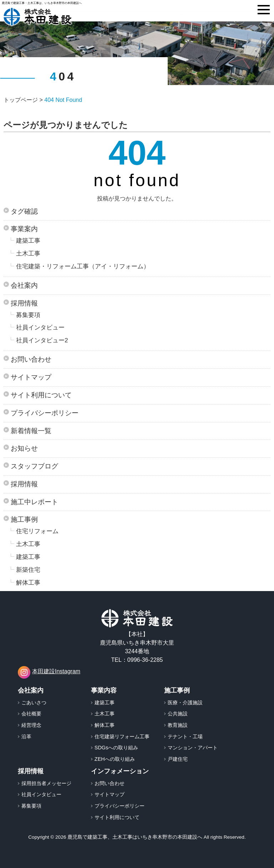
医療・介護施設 (185, 703)
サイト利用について (41, 395)
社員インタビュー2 (42, 340)
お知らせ (24, 448)
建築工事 (28, 240)
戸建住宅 (178, 759)
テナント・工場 (185, 736)
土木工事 (28, 253)
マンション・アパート (193, 748)
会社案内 (24, 285)
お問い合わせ (31, 359)
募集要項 (28, 315)
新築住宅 (28, 570)
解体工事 (28, 582)
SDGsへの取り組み (116, 748)
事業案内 (24, 229)
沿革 (26, 736)
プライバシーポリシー (45, 413)
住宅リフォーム (37, 531)
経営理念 (31, 725)
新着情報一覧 (31, 431)
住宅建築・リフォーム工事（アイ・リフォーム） (83, 266)
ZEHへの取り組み (115, 759)
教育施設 (178, 725)
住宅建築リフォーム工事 (122, 736)
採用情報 (24, 303)
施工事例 (24, 519)
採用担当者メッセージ (46, 783)
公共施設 (178, 714)
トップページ (21, 100)
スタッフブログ (34, 466)
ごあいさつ (34, 703)
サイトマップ (31, 377)
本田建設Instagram (49, 672)
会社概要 (31, 714)
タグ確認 (24, 211)
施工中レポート (34, 502)
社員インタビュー (40, 327)
